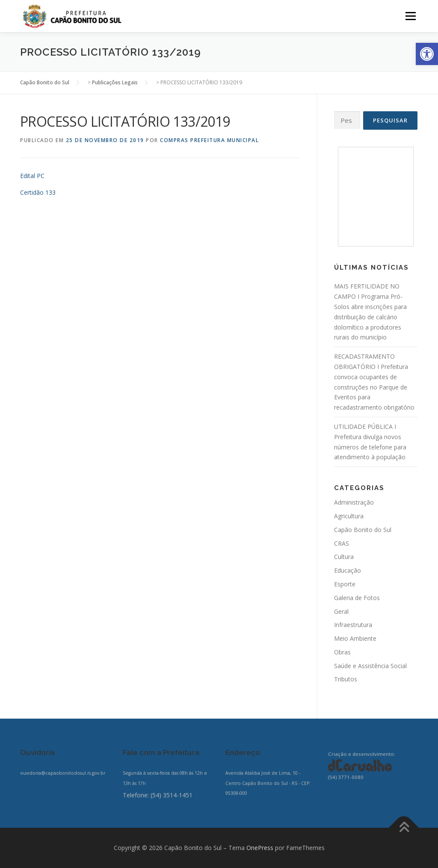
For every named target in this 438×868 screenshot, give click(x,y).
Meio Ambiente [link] (355, 638)
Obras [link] (342, 652)
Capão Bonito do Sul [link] (363, 530)
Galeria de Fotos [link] (357, 598)
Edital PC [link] (32, 176)
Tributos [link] (346, 679)
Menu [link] (410, 16)
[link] (427, 54)
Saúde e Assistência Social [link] (370, 666)
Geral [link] (341, 611)
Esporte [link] (345, 584)
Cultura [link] (344, 557)
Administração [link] (354, 502)
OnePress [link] (260, 848)
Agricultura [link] (349, 516)
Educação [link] (348, 570)
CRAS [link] (342, 543)
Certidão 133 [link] (38, 192)
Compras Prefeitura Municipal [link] (209, 140)
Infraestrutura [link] (353, 625)
